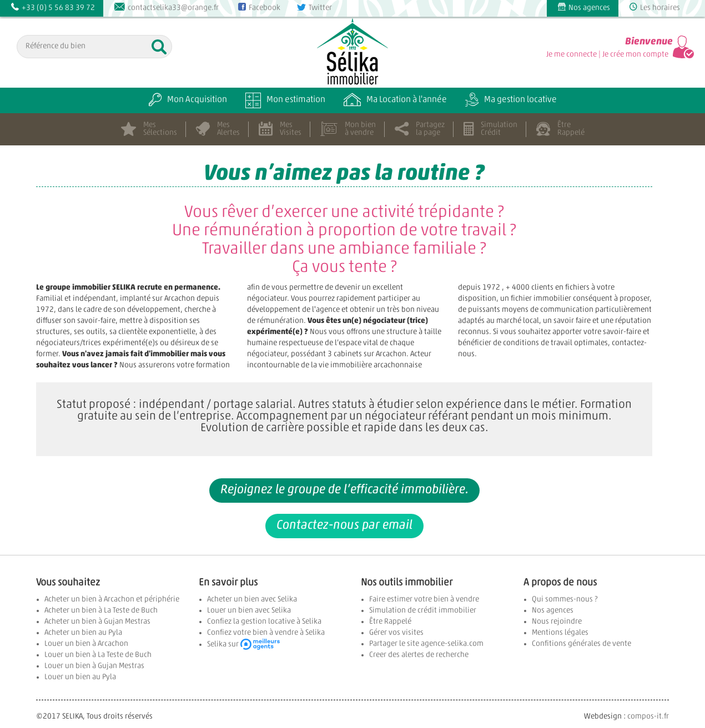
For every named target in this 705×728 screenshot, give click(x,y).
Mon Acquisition (188, 100)
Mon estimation (285, 100)
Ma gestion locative (511, 100)
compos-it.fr (648, 717)
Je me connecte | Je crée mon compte (607, 55)
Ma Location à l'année (395, 100)
